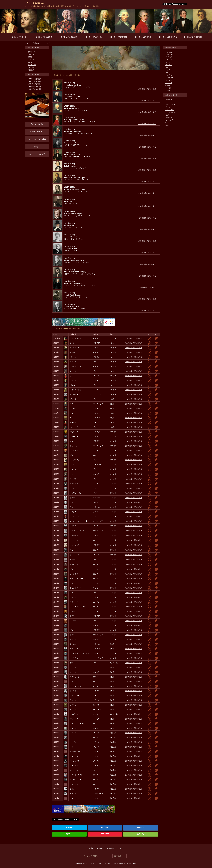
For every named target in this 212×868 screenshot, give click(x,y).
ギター (168, 102)
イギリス (169, 57)
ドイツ (168, 73)
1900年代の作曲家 (34, 89)
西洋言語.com (120, 856)
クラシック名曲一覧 (19, 37)
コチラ (104, 848)
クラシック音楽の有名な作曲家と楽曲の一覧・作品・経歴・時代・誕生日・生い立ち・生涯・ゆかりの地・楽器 (62, 6)
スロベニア (170, 67)
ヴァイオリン (170, 120)
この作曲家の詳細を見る (147, 89)
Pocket (105, 834)
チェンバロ (170, 110)
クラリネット (170, 105)
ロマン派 (31, 60)
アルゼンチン (170, 55)
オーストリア (170, 62)
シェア (105, 828)
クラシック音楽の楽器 (69, 37)
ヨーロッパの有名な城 (143, 37)
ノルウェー (170, 75)
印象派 (30, 62)
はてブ (142, 828)
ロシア (168, 91)
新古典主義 (32, 65)
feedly (141, 834)
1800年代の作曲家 (34, 87)
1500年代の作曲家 (34, 79)
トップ (47, 43)
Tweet (69, 828)
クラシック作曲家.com (35, 3)
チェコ (168, 70)
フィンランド (170, 80)
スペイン (169, 65)
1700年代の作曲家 (34, 84)
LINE (69, 834)
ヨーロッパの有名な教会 (168, 37)
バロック (31, 55)
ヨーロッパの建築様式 (118, 37)
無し (167, 125)
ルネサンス (32, 52)
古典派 (30, 57)
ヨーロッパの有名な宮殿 (193, 37)
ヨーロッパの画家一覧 (94, 37)
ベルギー (169, 85)
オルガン (169, 100)
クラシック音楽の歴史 (44, 37)
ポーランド (170, 88)
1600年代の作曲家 (34, 82)
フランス (169, 83)
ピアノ (168, 115)
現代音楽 (31, 70)
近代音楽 (31, 67)
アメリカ (169, 52)
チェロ (168, 107)
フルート (169, 118)
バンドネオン (170, 112)
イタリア (169, 60)
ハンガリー (170, 78)
